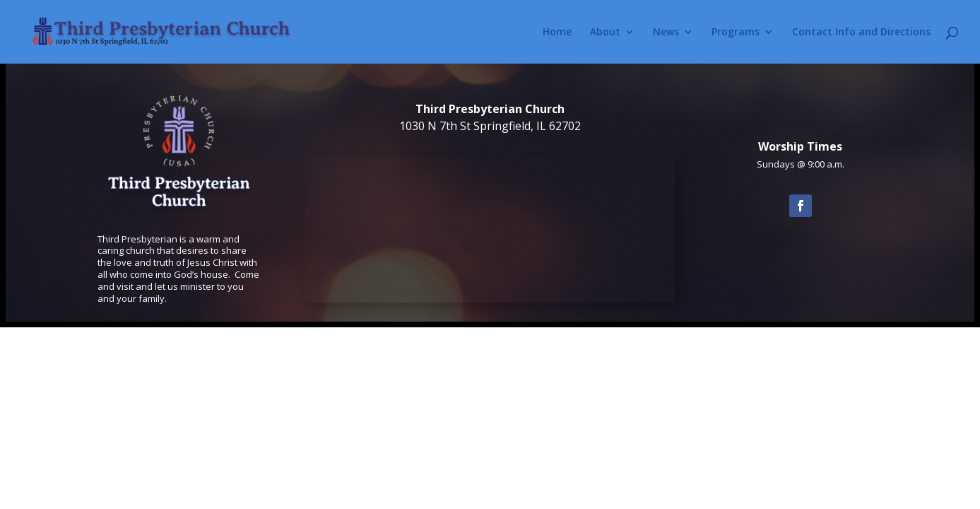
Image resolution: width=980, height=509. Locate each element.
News (666, 33)
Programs (736, 33)
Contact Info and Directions (861, 33)
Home (557, 33)
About (605, 33)
